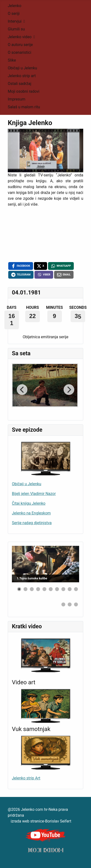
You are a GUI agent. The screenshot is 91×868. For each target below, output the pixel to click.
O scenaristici (20, 52)
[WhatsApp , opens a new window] (61, 266)
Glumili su (16, 29)
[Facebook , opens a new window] (21, 266)
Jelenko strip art (22, 76)
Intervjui (15, 21)
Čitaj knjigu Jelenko (29, 503)
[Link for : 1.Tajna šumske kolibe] (45, 564)
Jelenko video (20, 37)
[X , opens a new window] (41, 266)
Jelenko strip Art (26, 778)
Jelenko (15, 6)
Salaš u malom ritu (24, 107)
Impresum (17, 99)
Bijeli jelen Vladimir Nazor (34, 494)
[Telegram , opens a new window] (21, 275)
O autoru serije (20, 45)
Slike (12, 60)
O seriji (14, 14)
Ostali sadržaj (20, 84)
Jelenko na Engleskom (31, 513)
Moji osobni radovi (24, 91)
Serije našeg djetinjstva (32, 523)
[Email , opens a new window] (64, 275)
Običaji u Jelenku (22, 68)
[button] (19, 589)
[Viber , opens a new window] (44, 275)
